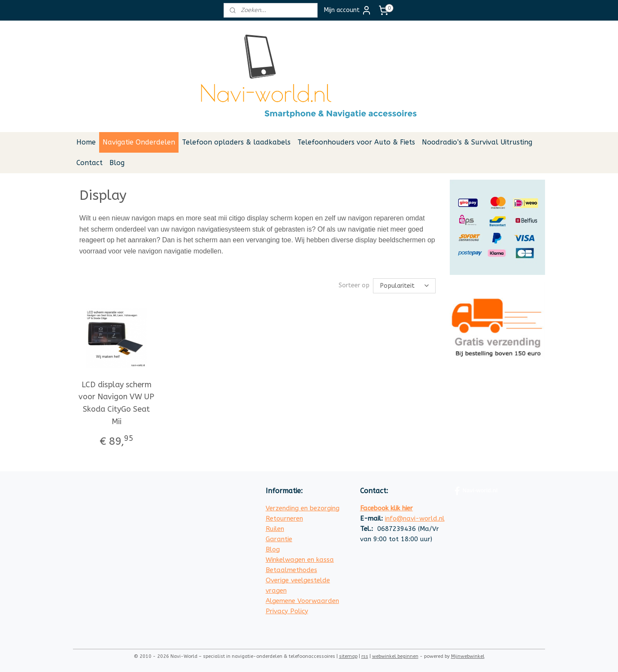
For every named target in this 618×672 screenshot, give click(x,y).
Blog (117, 163)
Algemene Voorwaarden (302, 601)
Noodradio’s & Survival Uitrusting (477, 142)
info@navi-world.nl (415, 518)
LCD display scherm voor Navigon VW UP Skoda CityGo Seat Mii (117, 403)
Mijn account (348, 10)
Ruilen (275, 529)
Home (86, 142)
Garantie (279, 539)
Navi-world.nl (476, 491)
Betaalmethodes (291, 570)
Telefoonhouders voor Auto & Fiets (356, 142)
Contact (89, 163)
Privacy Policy (287, 611)
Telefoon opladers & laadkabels (236, 142)
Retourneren (284, 518)
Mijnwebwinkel (468, 656)
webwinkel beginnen (395, 656)
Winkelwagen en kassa (300, 560)
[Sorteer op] (405, 286)
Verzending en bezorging (303, 508)
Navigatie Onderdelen (139, 142)
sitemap (348, 656)
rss (365, 656)
